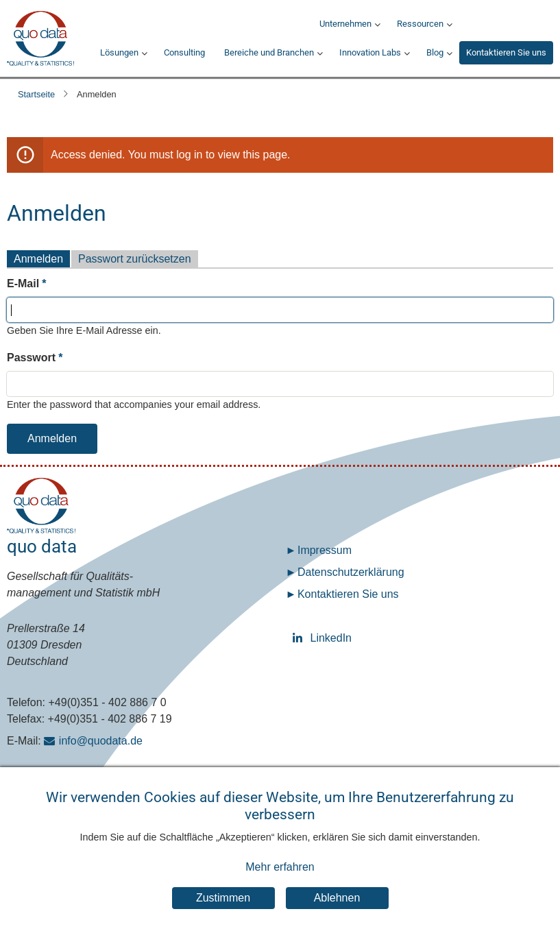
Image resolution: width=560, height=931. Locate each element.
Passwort (31, 358)
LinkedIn (300, 638)
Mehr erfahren (280, 869)
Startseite (36, 94)
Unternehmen (345, 24)
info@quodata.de (101, 741)
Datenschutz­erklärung (351, 572)
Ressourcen (420, 24)
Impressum (325, 550)
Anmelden (38, 259)
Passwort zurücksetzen (135, 259)
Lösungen (119, 52)
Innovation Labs (370, 52)
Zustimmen (223, 900)
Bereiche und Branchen (269, 52)
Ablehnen (337, 900)
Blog (435, 52)
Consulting (184, 52)
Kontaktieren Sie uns (506, 52)
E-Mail (23, 283)
